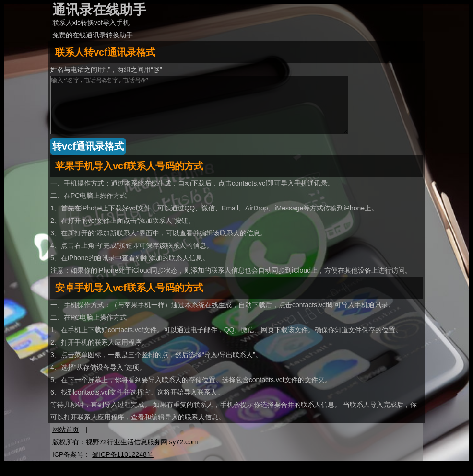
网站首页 (66, 441)
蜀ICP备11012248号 (123, 466)
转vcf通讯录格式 (88, 158)
